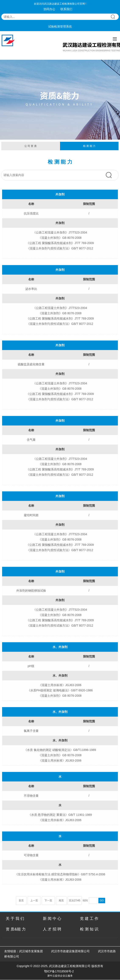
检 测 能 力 (89, 146)
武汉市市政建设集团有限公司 (70, 951)
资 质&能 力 (16, 929)
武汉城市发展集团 (31, 951)
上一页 (34, 901)
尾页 (61, 901)
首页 (21, 901)
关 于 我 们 (15, 919)
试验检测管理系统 (60, 26)
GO (102, 901)
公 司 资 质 (31, 146)
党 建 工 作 (89, 919)
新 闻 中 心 (52, 919)
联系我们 (66, 9)
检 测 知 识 (89, 929)
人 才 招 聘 (52, 929)
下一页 (48, 901)
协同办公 (49, 9)
